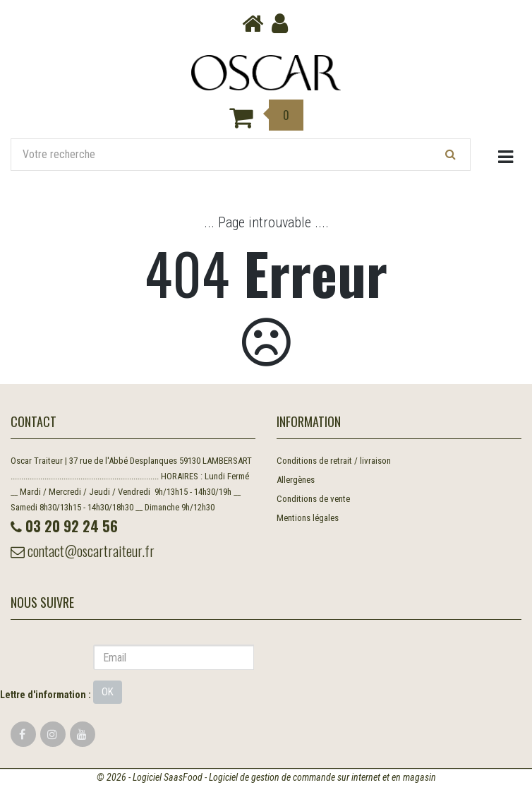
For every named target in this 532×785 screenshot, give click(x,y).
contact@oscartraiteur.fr (83, 551)
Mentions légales (308, 518)
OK (108, 692)
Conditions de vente (313, 499)
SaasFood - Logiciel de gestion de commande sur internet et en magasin (300, 777)
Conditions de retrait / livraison (334, 461)
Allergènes (296, 480)
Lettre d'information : (46, 695)
